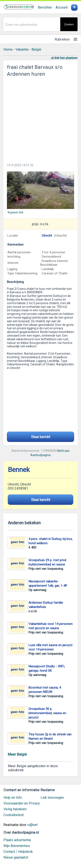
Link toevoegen (52, 798)
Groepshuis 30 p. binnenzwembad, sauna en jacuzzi (47, 713)
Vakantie (22, 49)
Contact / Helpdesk (18, 852)
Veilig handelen (15, 809)
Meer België (17, 754)
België (36, 49)
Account (62, 7)
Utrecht (47, 236)
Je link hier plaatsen (64, 58)
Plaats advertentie (17, 840)
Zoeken (69, 24)
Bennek (19, 470)
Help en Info (13, 798)
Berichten (45, 7)
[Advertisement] (40, 119)
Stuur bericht (41, 437)
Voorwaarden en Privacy (22, 803)
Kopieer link (16, 212)
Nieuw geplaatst (16, 857)
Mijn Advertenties (17, 846)
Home (8, 49)
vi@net (32, 825)
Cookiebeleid (13, 815)
